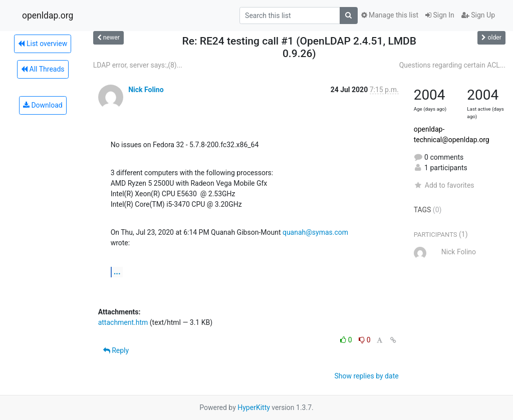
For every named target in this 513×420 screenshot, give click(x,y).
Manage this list (390, 15)
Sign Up (478, 15)
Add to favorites (444, 185)
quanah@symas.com (315, 232)
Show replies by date (366, 376)
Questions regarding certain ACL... (452, 65)
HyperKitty (254, 407)
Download (43, 105)
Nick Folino (146, 90)
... (117, 272)
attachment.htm (123, 322)
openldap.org (48, 16)
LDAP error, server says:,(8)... (138, 65)
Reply (116, 350)
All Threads (43, 69)
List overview (43, 44)
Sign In (440, 15)
